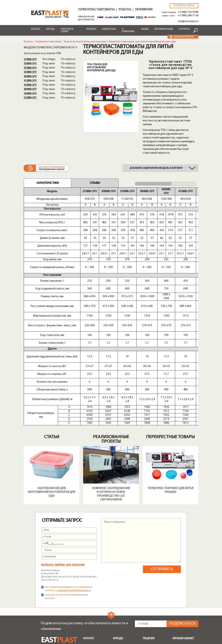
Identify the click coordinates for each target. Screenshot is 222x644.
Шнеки (87, 577)
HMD (116, 557)
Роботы (125, 10)
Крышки (148, 582)
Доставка (119, 604)
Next (133, 96)
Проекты (91, 29)
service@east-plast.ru (55, 609)
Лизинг (117, 609)
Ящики (147, 573)
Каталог (36, 29)
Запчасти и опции (94, 582)
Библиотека (109, 29)
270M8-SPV (30, 59)
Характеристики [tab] (48, 183)
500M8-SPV (30, 94)
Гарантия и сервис (67, 30)
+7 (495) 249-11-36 (188, 16)
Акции (145, 29)
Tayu (116, 570)
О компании (128, 30)
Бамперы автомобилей (152, 554)
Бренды (50, 29)
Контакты (184, 29)
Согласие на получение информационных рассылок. (67, 502)
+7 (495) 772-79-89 (188, 12)
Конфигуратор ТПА (126, 613)
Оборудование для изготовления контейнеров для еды (52, 397)
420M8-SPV (30, 85)
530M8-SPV (30, 98)
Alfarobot (119, 566)
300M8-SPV (30, 64)
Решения (149, 544)
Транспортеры (93, 573)
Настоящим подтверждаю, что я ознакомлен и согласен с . (69, 494)
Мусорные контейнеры (151, 562)
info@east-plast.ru (188, 21)
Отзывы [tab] (95, 183)
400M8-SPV (30, 77)
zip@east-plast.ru (53, 614)
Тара (146, 586)
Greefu (117, 580)
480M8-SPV (30, 89)
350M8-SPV (30, 68)
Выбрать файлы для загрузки (63, 470)
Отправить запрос (184, 6)
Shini (116, 552)
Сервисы (119, 591)
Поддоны (149, 568)
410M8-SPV (30, 81)
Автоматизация (164, 29)
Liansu (117, 575)
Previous (89, 96)
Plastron (118, 561)
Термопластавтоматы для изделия (85, 42)
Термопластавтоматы (96, 10)
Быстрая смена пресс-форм (93, 588)
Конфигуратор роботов (123, 620)
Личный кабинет (183, 544)
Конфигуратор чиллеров (123, 627)
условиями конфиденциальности (74, 496)
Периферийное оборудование (93, 562)
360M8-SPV (30, 72)
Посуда (148, 577)
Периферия (144, 10)
